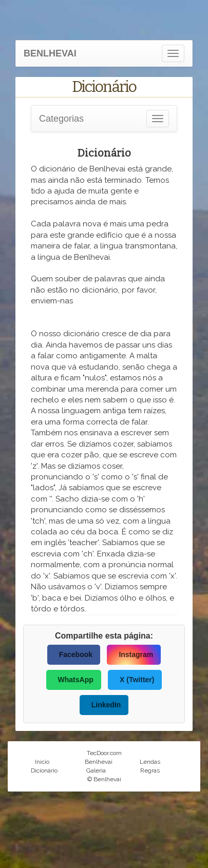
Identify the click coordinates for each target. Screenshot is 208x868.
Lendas (150, 762)
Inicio (42, 762)
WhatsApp (76, 680)
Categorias (61, 119)
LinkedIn (106, 705)
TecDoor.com (104, 753)
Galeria (96, 770)
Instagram (136, 654)
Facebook (76, 654)
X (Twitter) (137, 680)
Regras (150, 770)
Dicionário (44, 770)
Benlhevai (99, 762)
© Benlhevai (104, 779)
